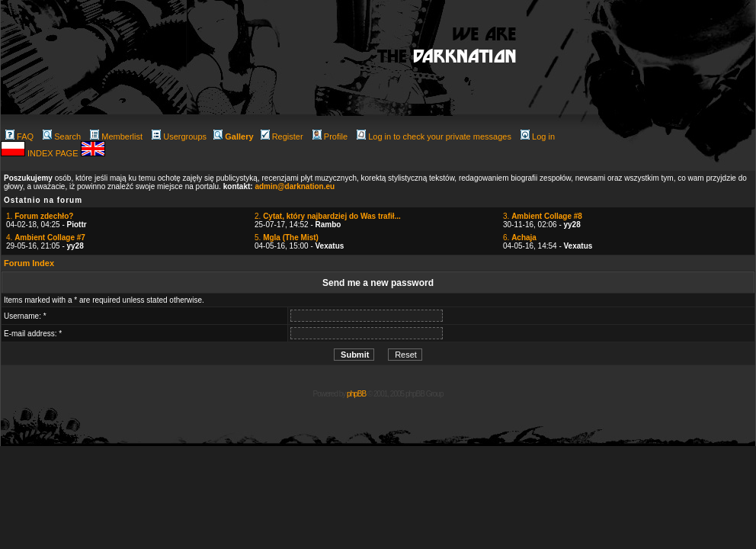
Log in (538, 136)
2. (328, 216)
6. (520, 238)
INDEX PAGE (54, 153)
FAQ (19, 136)
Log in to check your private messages (434, 136)
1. (40, 216)
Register (282, 136)
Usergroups (179, 136)
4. (46, 238)
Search (62, 136)
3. (543, 216)
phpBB (356, 394)
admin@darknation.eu (295, 186)
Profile (330, 136)
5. (287, 238)
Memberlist (116, 136)
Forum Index (29, 263)
